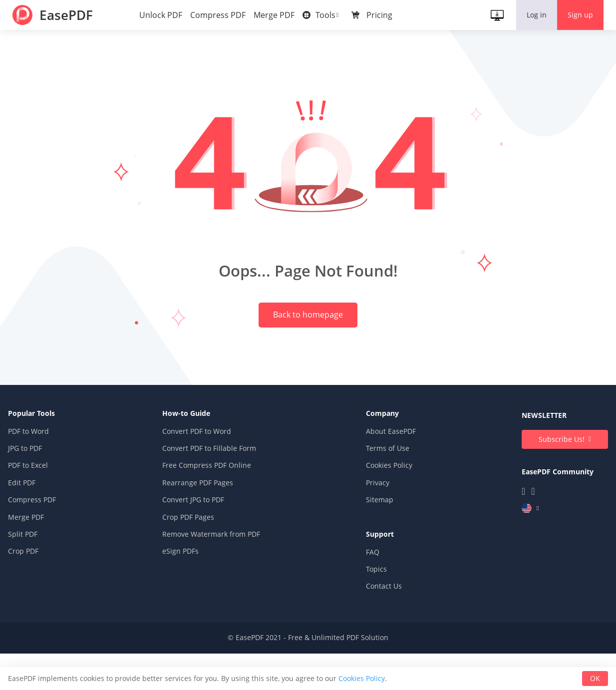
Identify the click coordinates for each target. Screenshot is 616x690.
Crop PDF (24, 593)
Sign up (578, 15)
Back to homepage (308, 339)
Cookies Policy (389, 507)
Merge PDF (277, 15)
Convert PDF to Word (197, 473)
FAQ (372, 593)
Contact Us (383, 628)
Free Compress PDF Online (207, 507)
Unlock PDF (163, 15)
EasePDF (71, 15)
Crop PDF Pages (188, 558)
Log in (534, 15)
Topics (376, 611)
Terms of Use (387, 490)
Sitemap (379, 541)
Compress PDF (220, 15)
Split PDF (23, 576)
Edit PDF (22, 524)
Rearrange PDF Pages (198, 524)
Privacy (377, 524)
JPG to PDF (25, 490)
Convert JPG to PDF (193, 541)
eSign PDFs (180, 593)
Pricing (382, 15)
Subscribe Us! (561, 481)
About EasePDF (390, 473)
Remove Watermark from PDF (211, 576)
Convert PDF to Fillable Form (209, 490)
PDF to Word (29, 473)
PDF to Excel (28, 507)
